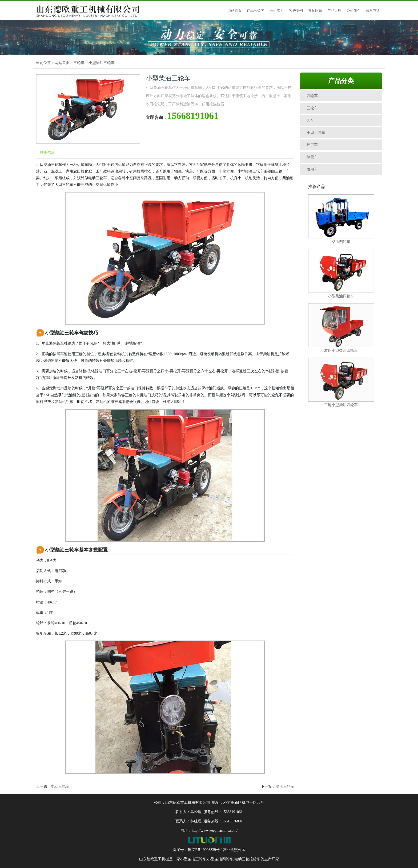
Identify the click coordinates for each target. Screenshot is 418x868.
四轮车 (312, 96)
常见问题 (315, 11)
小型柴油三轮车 (102, 63)
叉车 (310, 120)
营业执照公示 (234, 850)
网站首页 (235, 11)
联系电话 (373, 11)
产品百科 (334, 11)
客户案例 (296, 11)
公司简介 (353, 11)
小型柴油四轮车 (220, 859)
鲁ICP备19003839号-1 (205, 850)
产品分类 (256, 11)
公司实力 (277, 11)
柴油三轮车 (285, 787)
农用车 (312, 169)
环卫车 (312, 145)
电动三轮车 (60, 787)
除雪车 (312, 157)
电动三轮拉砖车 (247, 859)
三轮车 (79, 63)
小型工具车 (316, 133)
